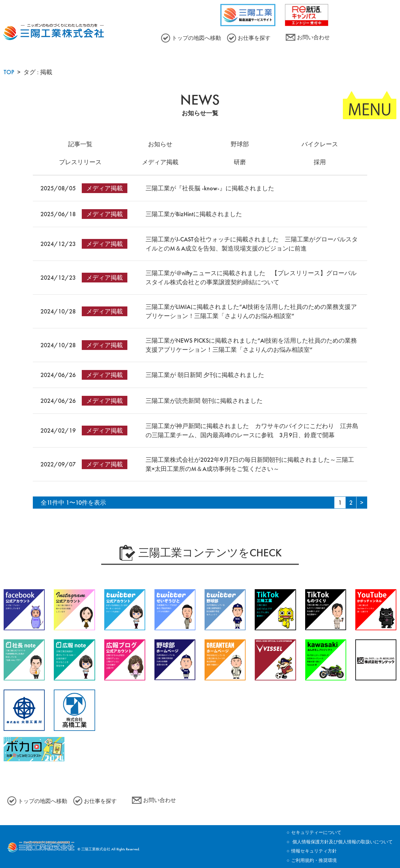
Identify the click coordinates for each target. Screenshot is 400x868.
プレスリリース (80, 162)
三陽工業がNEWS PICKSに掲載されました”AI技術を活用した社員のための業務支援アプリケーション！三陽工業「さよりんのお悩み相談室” (251, 345)
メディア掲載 (160, 162)
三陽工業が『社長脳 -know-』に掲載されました (210, 188)
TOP (9, 72)
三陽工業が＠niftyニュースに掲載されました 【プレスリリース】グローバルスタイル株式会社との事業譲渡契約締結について (251, 278)
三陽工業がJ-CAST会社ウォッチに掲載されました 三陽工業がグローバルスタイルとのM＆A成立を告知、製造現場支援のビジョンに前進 (252, 244)
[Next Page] (362, 503)
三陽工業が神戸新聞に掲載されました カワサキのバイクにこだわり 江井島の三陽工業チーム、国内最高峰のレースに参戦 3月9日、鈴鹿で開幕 (252, 431)
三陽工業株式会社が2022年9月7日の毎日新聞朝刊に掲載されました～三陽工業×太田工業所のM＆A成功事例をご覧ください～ (250, 464)
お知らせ (160, 144)
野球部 (240, 144)
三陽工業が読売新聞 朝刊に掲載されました (207, 401)
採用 (320, 162)
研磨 (240, 162)
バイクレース (320, 144)
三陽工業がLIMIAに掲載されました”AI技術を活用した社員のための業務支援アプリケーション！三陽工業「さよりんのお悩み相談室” (251, 311)
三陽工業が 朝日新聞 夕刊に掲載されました (208, 375)
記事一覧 (80, 144)
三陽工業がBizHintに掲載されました (194, 214)
